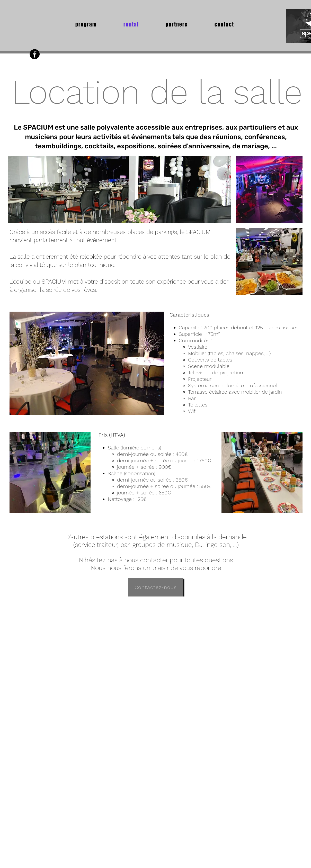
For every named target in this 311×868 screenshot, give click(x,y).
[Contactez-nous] (156, 587)
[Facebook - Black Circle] (35, 54)
